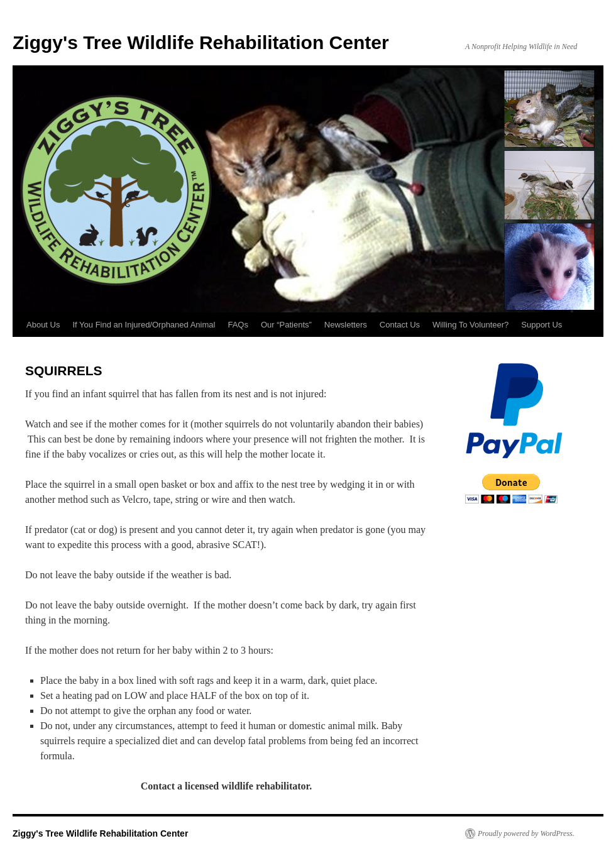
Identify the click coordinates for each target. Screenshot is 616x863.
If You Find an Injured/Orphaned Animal (144, 325)
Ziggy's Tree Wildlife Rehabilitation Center (201, 42)
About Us (43, 325)
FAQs (238, 325)
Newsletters (346, 325)
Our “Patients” (286, 325)
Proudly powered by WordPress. (526, 833)
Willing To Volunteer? (470, 325)
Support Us (542, 325)
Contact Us (400, 325)
